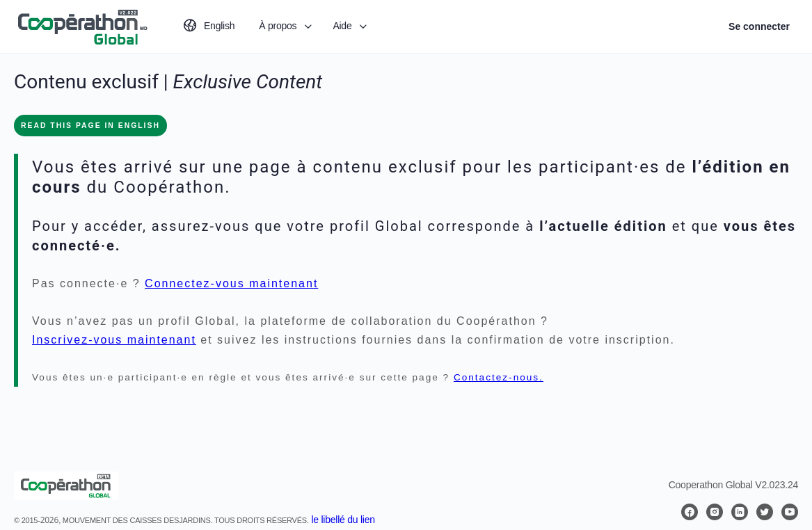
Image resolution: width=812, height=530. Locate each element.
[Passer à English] (208, 26)
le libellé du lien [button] (343, 520)
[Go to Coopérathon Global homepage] (82, 25)
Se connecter (759, 26)
